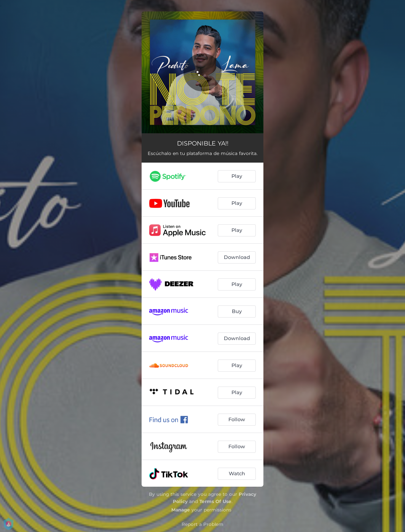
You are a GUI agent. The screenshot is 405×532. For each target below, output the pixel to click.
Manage (181, 510)
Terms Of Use (215, 501)
